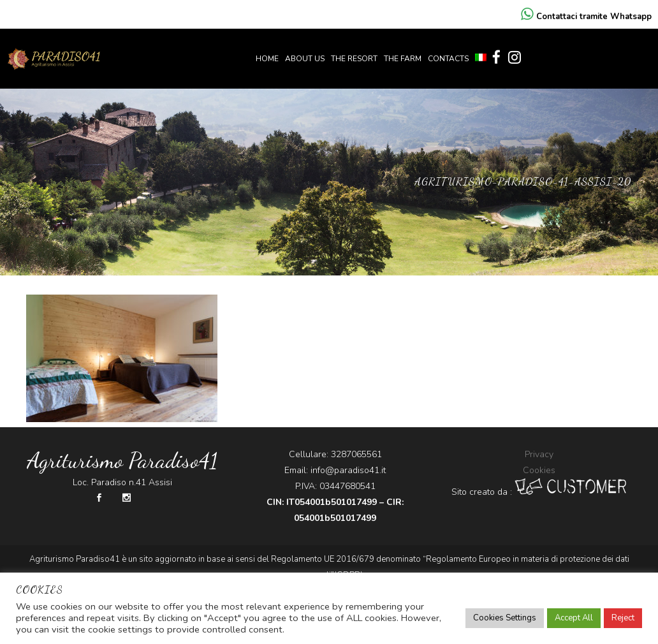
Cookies (539, 470)
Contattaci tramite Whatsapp (586, 17)
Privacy (539, 454)
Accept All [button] (574, 618)
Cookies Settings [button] (505, 618)
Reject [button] (623, 618)
